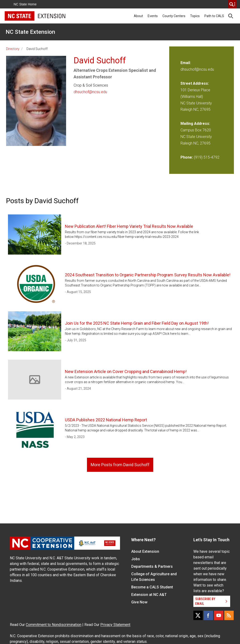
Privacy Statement (115, 625)
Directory (13, 49)
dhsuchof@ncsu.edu (90, 92)
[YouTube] (219, 615)
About (138, 16)
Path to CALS (214, 16)
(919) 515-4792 (207, 157)
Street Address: (195, 83)
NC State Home (25, 4)
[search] (232, 4)
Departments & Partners (152, 566)
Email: (186, 63)
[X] (198, 615)
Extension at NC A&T (149, 595)
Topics (195, 16)
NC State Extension (30, 32)
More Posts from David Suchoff (120, 465)
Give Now (139, 602)
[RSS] (229, 615)
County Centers (174, 16)
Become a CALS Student (152, 587)
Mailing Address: (195, 124)
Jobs (136, 559)
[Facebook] (208, 615)
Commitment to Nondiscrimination (54, 625)
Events (153, 16)
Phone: (187, 157)
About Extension (145, 551)
